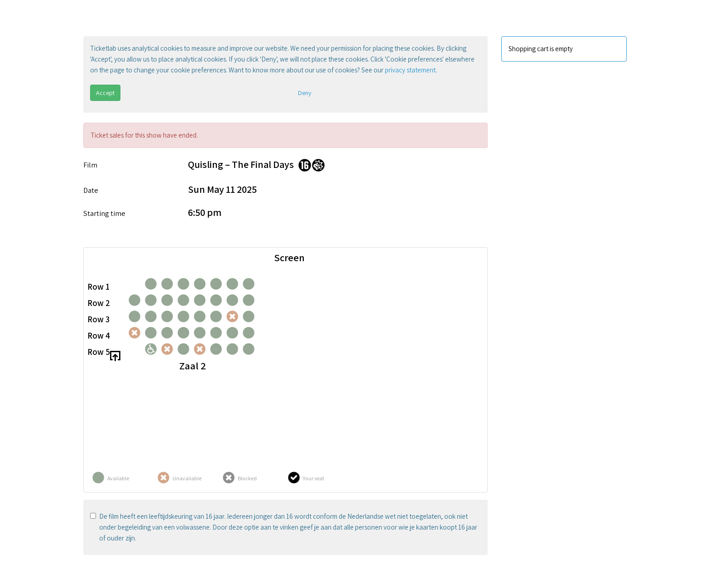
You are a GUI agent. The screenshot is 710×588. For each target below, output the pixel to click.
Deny (305, 93)
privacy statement (410, 70)
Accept (105, 93)
